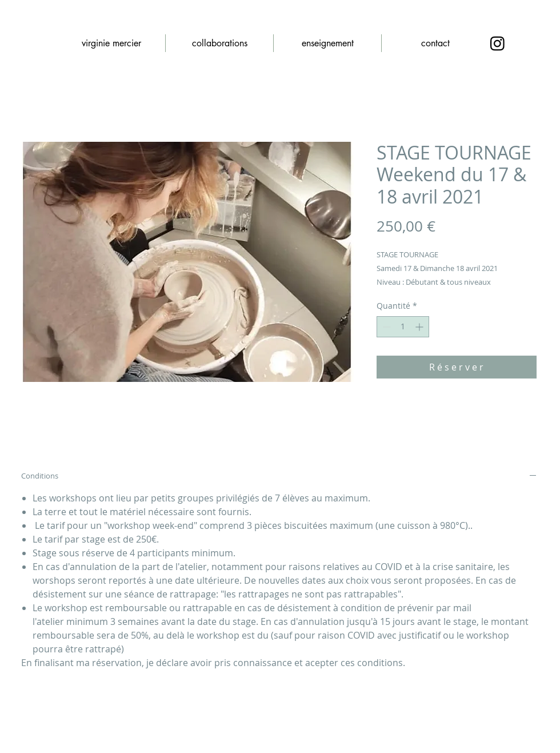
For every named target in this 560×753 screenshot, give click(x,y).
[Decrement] (385, 327)
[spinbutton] (403, 327)
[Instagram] (497, 43)
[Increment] (420, 327)
